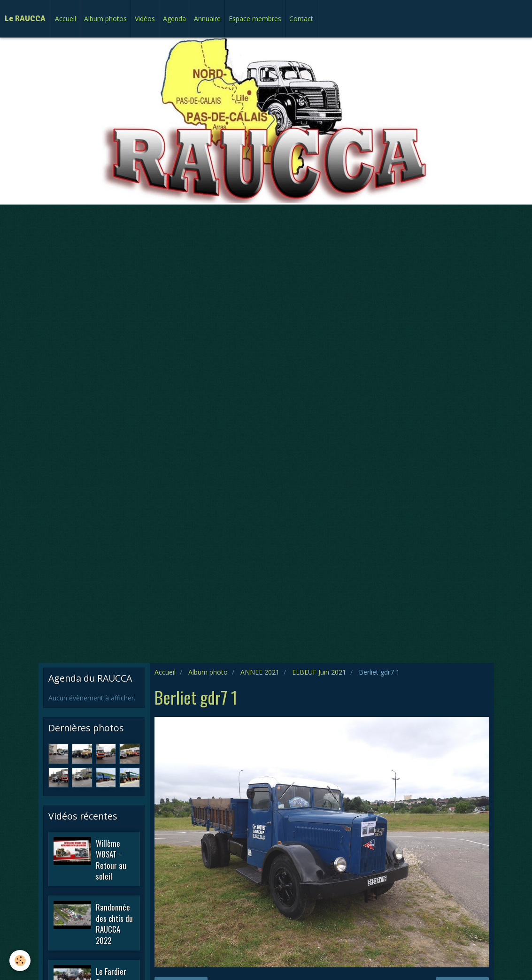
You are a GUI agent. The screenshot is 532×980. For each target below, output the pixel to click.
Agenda (174, 19)
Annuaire (207, 19)
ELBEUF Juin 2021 (319, 672)
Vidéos (145, 19)
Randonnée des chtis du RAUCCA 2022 (114, 924)
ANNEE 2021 (260, 672)
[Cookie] (20, 961)
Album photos (105, 19)
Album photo (208, 672)
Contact (301, 19)
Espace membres (255, 19)
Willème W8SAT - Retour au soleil (111, 859)
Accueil (66, 19)
